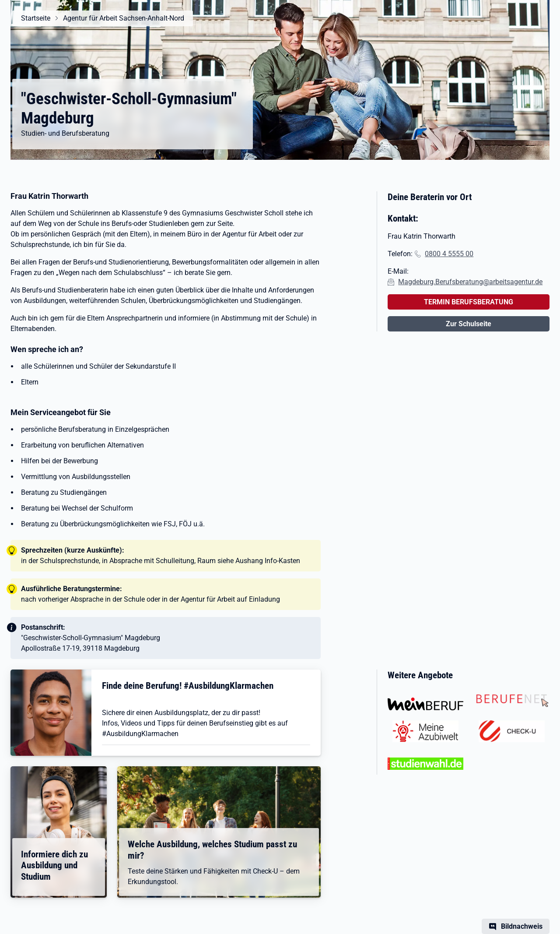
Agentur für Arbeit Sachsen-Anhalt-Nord (124, 18)
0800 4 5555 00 (449, 254)
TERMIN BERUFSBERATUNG (469, 302)
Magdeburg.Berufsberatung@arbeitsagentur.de (470, 282)
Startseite (36, 18)
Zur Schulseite (469, 324)
